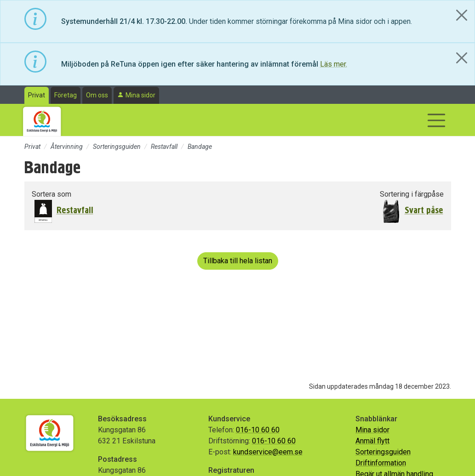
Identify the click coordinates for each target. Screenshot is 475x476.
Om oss (97, 95)
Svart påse (424, 210)
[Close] (462, 15)
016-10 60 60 (258, 430)
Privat (37, 95)
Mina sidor (140, 95)
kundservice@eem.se (268, 452)
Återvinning (67, 147)
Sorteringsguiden (117, 147)
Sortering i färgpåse (412, 194)
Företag (66, 95)
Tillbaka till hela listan (238, 261)
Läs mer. (334, 64)
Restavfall (164, 147)
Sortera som (52, 194)
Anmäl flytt (372, 441)
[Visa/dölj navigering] (436, 120)
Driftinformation (381, 463)
